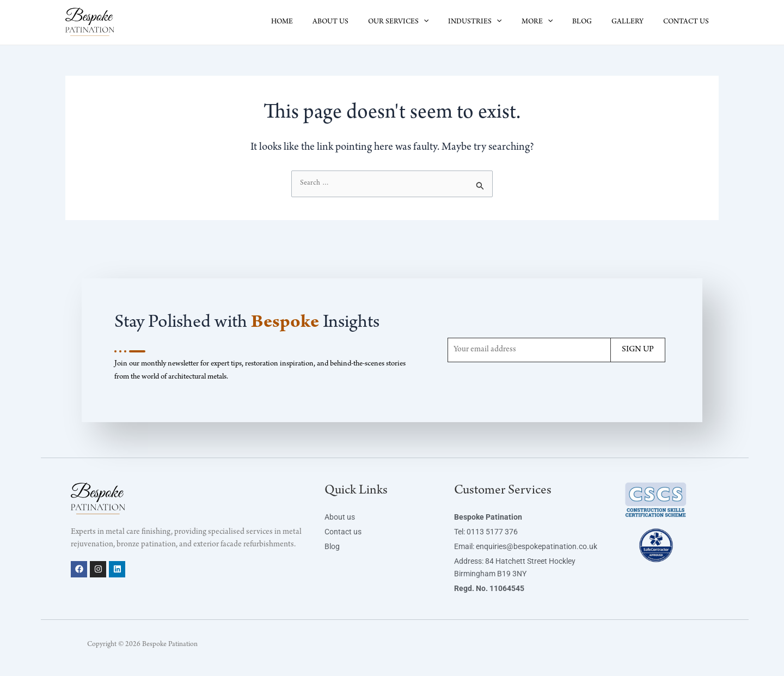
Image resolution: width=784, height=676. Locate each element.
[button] (448, 22)
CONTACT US (688, 22)
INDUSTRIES (494, 22)
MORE (552, 22)
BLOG (593, 22)
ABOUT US (359, 22)
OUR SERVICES (422, 22)
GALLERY (634, 22)
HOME (315, 22)
